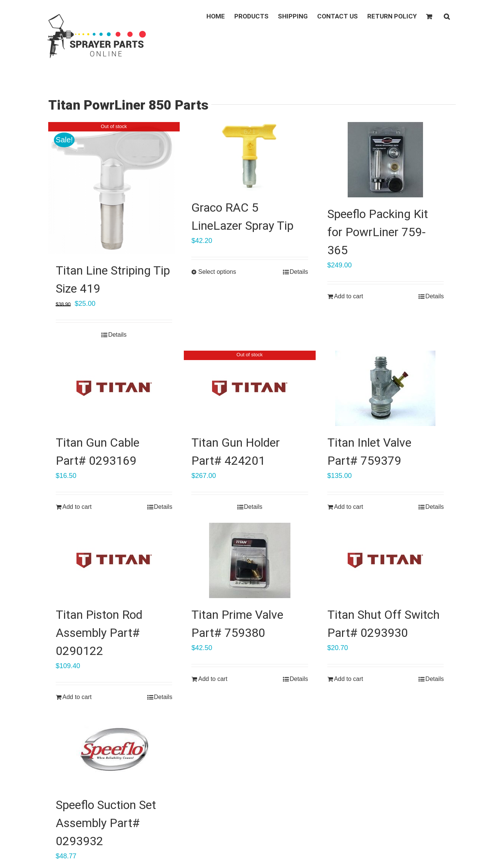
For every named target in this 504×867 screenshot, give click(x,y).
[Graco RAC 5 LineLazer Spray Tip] (250, 156)
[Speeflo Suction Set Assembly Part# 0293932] (114, 751)
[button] (447, 16)
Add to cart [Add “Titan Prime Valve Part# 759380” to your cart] (213, 679)
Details (117, 335)
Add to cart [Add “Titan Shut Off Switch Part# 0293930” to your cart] (349, 679)
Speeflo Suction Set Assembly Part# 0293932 (106, 823)
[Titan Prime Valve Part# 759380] (250, 560)
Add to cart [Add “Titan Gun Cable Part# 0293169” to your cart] (77, 507)
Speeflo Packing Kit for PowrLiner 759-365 (378, 232)
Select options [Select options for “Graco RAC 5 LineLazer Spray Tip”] (217, 272)
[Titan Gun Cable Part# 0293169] (114, 388)
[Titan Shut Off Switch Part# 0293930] (386, 560)
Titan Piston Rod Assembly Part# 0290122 (99, 633)
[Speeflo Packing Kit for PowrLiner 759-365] (386, 160)
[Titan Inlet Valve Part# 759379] (386, 388)
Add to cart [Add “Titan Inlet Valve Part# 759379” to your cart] (349, 507)
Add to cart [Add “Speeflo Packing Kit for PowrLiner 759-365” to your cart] (349, 296)
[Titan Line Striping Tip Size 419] (114, 188)
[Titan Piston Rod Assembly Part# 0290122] (114, 560)
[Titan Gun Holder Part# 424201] (250, 388)
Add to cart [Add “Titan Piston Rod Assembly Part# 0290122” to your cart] (77, 697)
